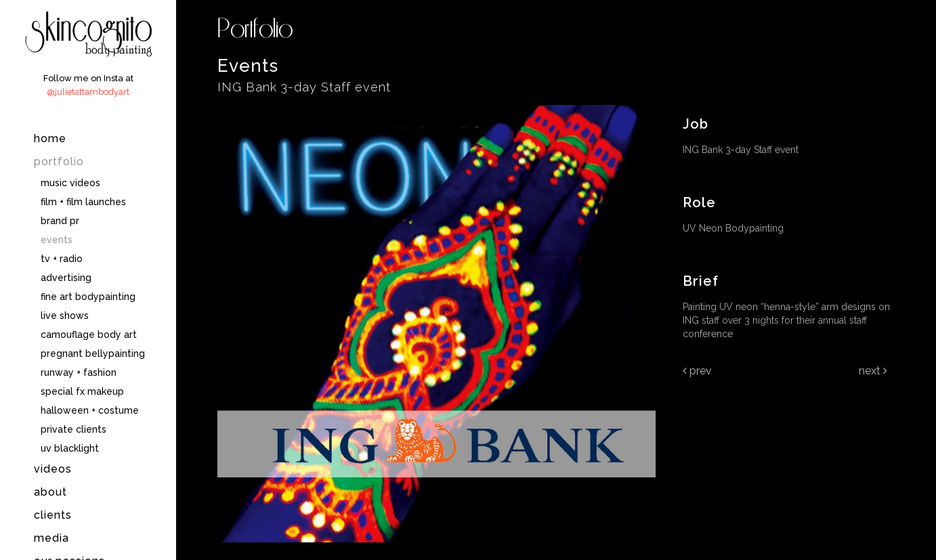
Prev (697, 371)
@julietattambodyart (88, 92)
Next (873, 371)
